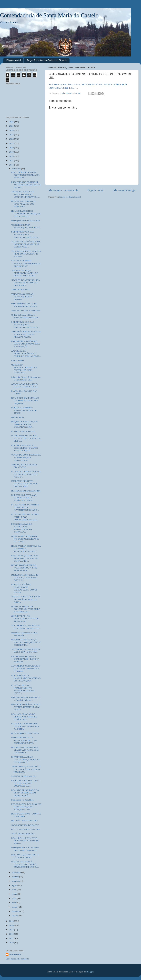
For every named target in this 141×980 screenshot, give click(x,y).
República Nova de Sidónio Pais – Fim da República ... (26, 699)
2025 (12, 126)
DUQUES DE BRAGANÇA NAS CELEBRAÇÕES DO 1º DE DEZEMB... (26, 642)
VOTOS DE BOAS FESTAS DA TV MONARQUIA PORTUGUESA (26, 457)
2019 (12, 152)
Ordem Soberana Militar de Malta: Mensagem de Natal (25, 316)
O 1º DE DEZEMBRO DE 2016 (26, 829)
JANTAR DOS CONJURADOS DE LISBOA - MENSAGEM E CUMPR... (26, 668)
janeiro (15, 916)
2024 (12, 130)
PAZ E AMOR (18, 360)
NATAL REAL (18, 417)
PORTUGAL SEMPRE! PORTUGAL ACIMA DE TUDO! (24, 410)
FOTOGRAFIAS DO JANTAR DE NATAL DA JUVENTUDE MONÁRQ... (25, 507)
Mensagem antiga (124, 190)
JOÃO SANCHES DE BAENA (25, 825)
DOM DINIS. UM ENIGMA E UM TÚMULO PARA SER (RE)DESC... (25, 401)
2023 (12, 135)
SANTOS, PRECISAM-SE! (24, 776)
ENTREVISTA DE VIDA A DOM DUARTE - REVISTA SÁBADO (25, 659)
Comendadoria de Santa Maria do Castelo (49, 15)
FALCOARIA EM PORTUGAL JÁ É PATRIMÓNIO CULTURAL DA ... (25, 783)
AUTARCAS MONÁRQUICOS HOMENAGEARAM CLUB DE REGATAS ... (26, 244)
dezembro (16, 169)
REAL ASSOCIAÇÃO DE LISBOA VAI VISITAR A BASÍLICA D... (24, 717)
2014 (12, 925)
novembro (17, 872)
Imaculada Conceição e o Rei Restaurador (24, 634)
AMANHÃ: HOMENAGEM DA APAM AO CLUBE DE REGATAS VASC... (26, 334)
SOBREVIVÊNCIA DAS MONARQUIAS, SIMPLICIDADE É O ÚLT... (25, 234)
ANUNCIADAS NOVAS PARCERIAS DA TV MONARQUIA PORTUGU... (26, 194)
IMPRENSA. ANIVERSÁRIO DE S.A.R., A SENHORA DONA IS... (25, 577)
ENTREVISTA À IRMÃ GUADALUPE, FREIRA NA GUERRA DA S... (26, 760)
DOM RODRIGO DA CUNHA (25, 733)
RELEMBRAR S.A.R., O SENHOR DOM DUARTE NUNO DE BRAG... (25, 448)
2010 (12, 942)
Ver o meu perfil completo (17, 959)
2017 (12, 161)
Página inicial (14, 60)
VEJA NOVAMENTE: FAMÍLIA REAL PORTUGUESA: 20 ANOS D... (26, 254)
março (15, 907)
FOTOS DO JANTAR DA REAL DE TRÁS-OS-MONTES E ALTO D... (26, 474)
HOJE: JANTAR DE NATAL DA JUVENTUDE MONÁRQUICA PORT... (26, 549)
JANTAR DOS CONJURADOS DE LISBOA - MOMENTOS (26, 627)
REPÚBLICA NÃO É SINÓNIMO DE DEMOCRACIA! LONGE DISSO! (24, 588)
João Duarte (15, 954)
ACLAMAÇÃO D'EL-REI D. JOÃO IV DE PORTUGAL (25, 385)
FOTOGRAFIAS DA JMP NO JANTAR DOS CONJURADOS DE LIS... (25, 517)
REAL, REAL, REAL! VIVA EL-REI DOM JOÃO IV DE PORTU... (25, 841)
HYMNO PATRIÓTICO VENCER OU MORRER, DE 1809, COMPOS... (26, 214)
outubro (15, 877)
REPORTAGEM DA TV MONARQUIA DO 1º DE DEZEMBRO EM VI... (24, 740)
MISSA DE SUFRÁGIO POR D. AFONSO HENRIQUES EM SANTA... (26, 707)
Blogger (90, 972)
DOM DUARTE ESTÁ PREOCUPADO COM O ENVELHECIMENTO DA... (25, 864)
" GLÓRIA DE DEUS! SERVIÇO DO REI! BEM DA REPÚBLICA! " (26, 263)
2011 (12, 938)
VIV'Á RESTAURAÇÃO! (23, 834)
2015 (12, 921)
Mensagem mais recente (63, 190)
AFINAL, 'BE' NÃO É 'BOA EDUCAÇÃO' (24, 466)
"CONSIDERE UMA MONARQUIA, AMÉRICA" (25, 226)
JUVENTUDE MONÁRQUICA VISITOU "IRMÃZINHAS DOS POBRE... (26, 283)
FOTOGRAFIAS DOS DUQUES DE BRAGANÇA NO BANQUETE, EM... (26, 807)
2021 (12, 143)
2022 (12, 139)
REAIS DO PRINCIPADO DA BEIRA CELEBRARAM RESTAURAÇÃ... (25, 793)
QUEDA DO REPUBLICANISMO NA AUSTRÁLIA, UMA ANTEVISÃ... (24, 369)
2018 (12, 156)
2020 (12, 148)
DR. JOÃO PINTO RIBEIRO (24, 821)
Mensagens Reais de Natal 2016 (25, 220)
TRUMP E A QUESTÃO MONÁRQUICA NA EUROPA (22, 297)
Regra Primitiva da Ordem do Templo (47, 60)
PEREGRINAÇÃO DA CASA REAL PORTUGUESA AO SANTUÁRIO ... (25, 558)
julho (14, 890)
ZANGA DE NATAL (21, 290)
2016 (12, 165)
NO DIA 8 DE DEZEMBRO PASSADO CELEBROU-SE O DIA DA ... (25, 539)
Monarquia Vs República (22, 800)
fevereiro (16, 911)
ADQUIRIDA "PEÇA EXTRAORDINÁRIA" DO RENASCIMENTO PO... (25, 273)
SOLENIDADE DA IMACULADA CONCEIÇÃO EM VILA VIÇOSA (26, 678)
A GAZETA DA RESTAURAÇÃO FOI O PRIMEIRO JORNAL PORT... (26, 353)
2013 (12, 930)
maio (14, 898)
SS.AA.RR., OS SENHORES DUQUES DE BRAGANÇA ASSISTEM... (25, 726)
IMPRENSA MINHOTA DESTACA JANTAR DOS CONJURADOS (24, 484)
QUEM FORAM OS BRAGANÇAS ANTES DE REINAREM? (25, 619)
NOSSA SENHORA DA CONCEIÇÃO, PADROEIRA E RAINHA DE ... (26, 609)
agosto (15, 885)
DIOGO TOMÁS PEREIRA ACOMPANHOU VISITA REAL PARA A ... (24, 568)
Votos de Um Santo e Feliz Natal (26, 311)
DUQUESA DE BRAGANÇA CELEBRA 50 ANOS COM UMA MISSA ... (25, 750)
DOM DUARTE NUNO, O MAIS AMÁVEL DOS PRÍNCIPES (23, 204)
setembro (16, 881)
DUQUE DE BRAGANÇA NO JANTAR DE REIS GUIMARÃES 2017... (25, 424)
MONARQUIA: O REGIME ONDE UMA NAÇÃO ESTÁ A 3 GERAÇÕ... (26, 344)
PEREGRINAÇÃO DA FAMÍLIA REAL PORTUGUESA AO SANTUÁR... (22, 528)
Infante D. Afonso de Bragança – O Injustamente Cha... (26, 378)
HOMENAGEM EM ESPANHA (26, 491)
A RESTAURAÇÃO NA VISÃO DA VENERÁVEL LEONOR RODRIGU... (26, 769)
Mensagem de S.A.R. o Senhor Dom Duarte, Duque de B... (25, 849)
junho (15, 894)
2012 (12, 934)
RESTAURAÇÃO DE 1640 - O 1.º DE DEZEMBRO (25, 856)
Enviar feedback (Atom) (70, 197)
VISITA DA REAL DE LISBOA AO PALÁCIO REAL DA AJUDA (26, 599)
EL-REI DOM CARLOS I (23, 431)
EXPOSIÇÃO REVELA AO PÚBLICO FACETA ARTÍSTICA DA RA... (24, 498)
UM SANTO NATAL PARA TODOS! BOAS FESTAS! (24, 305)
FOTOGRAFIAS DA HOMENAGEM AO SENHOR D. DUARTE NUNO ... (23, 689)
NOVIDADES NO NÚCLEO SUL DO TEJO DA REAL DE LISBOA (26, 438)
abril (14, 903)
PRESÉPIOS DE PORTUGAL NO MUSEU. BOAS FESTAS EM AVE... (26, 185)
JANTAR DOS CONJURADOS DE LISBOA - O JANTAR (26, 651)
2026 (12, 122)
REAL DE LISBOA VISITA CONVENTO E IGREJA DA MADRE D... (25, 175)
